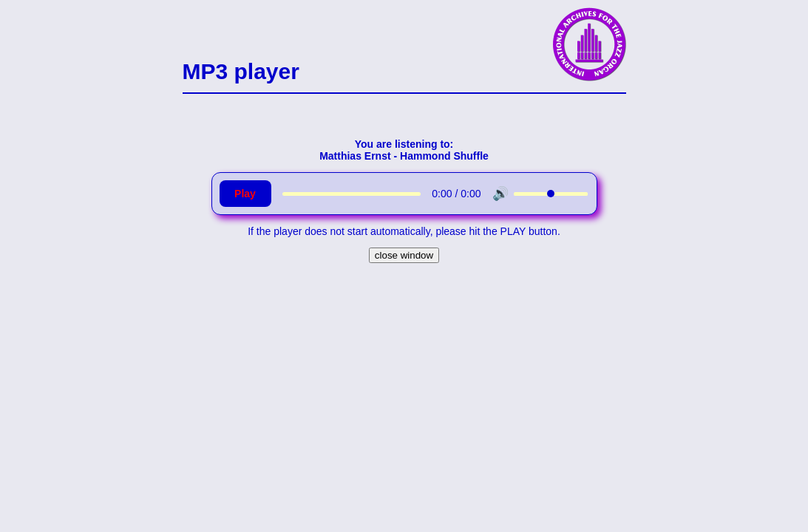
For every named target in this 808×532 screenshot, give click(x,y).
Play (245, 194)
